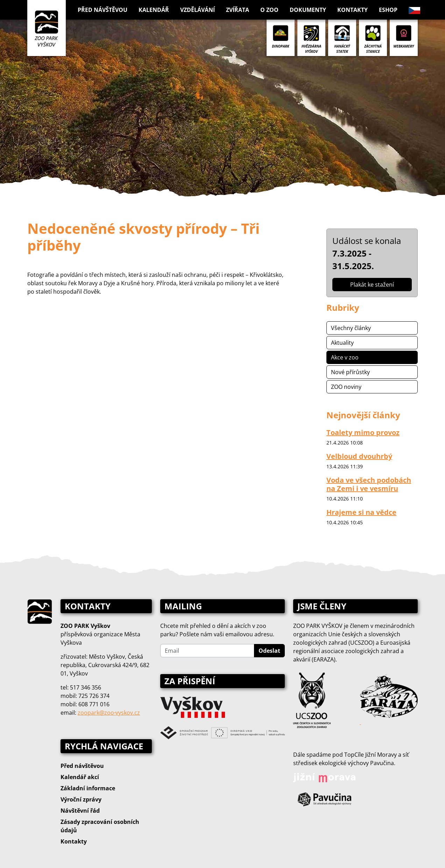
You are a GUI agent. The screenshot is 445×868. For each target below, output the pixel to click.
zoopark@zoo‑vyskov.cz (109, 713)
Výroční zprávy (81, 799)
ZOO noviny (346, 387)
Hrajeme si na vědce (361, 512)
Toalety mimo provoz (363, 432)
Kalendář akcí (80, 777)
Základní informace (88, 788)
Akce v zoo (345, 357)
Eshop (388, 10)
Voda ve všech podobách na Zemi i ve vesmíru (369, 484)
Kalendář (154, 10)
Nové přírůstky (350, 372)
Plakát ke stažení (372, 285)
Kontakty (352, 10)
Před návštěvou (82, 766)
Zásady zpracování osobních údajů (100, 826)
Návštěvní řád (80, 811)
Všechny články (351, 328)
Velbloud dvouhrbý (359, 456)
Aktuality (342, 343)
